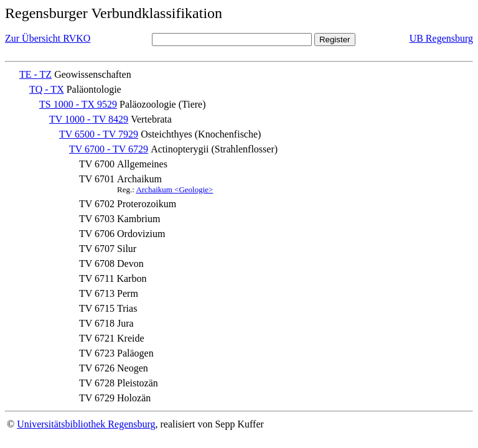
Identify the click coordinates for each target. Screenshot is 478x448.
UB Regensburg (441, 38)
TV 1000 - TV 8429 (89, 119)
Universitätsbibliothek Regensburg (86, 424)
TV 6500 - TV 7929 (99, 134)
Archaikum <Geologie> (174, 189)
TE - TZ (35, 74)
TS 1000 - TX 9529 (78, 104)
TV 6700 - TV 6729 (109, 149)
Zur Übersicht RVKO (48, 38)
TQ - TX (47, 89)
